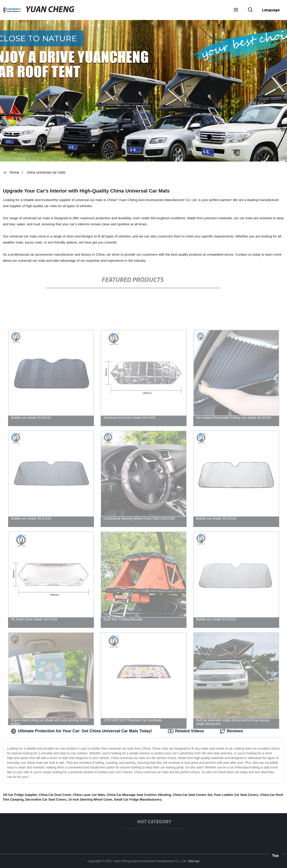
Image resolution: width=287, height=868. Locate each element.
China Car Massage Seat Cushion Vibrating (139, 795)
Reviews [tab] (231, 731)
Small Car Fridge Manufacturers (138, 799)
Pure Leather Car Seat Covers (236, 795)
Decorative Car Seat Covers (46, 799)
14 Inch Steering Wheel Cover (90, 799)
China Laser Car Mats (89, 795)
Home (14, 172)
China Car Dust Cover (55, 795)
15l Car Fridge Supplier (20, 795)
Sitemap (194, 861)
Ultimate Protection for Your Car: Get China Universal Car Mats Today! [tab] (82, 731)
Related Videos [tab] (186, 731)
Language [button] (271, 10)
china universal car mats (46, 172)
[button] (236, 10)
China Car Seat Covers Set (192, 795)
